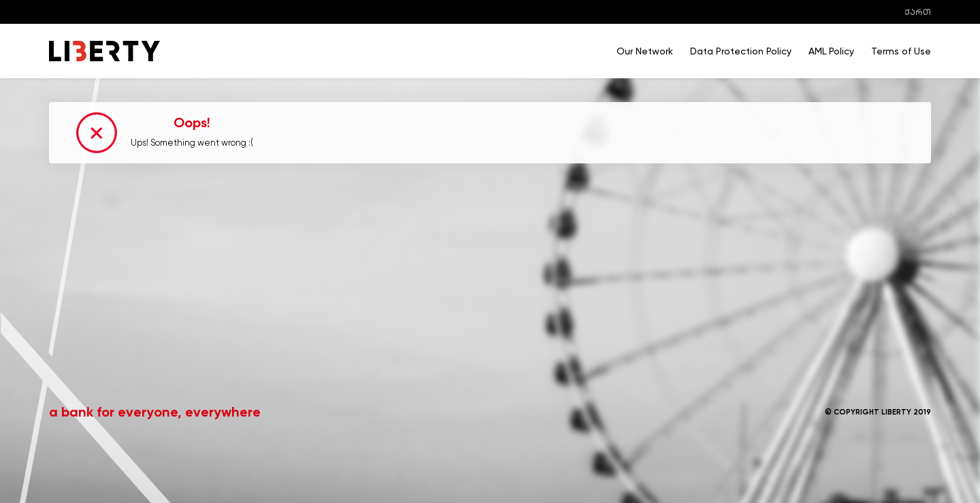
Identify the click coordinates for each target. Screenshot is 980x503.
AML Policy (831, 51)
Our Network (645, 51)
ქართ (918, 12)
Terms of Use (901, 51)
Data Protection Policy (741, 51)
